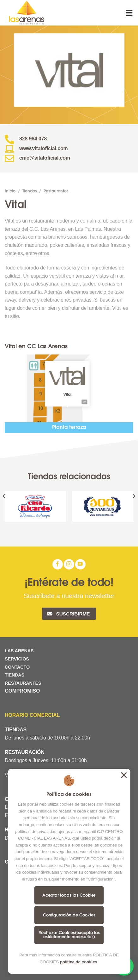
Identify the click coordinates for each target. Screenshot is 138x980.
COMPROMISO (23, 691)
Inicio (10, 191)
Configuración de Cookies (69, 915)
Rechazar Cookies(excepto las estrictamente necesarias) (69, 935)
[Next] (134, 509)
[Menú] (129, 13)
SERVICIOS (17, 659)
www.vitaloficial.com (44, 148)
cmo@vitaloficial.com (45, 158)
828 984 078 (33, 139)
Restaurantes (56, 191)
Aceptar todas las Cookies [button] (124, 775)
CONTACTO (17, 667)
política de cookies (79, 962)
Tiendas (30, 191)
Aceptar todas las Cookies (69, 895)
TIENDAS (15, 675)
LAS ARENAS (19, 651)
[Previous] (4, 509)
